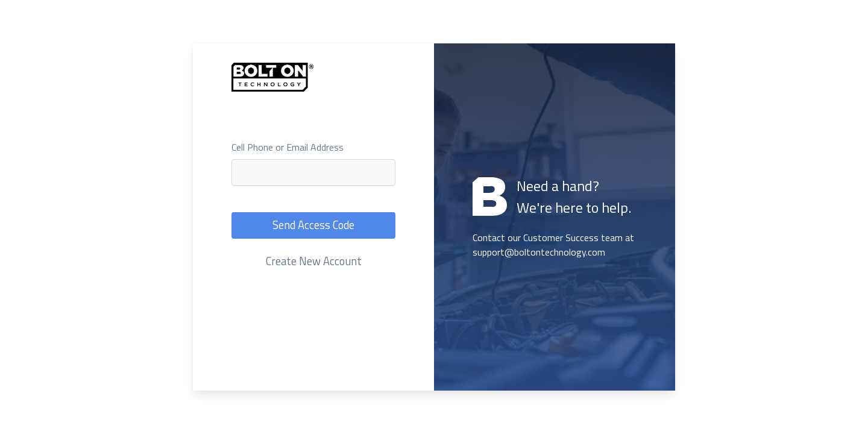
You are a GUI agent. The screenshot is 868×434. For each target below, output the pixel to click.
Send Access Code (313, 225)
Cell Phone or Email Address (288, 147)
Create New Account (314, 261)
